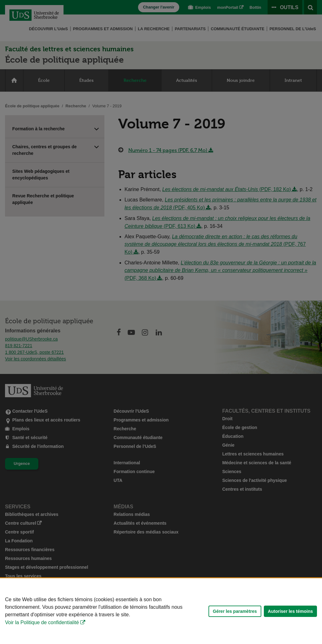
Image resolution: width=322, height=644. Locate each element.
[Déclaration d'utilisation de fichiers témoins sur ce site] (161, 611)
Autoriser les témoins (290, 611)
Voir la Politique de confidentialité (42, 622)
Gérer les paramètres (235, 611)
